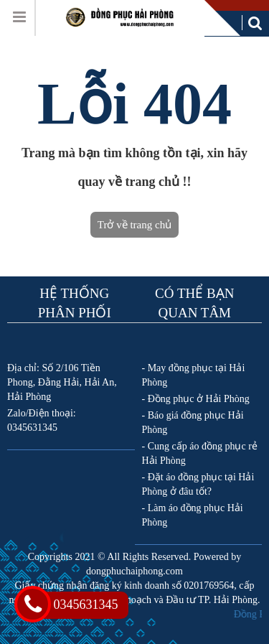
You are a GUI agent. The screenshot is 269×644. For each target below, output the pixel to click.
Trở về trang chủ (134, 225)
